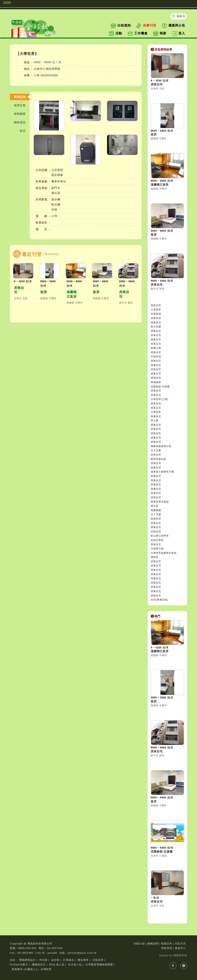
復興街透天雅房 (160, 502)
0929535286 (49, 75)
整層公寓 (156, 348)
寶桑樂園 (156, 510)
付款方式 (180, 944)
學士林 (155, 421)
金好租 (55, 960)
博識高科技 (180, 955)
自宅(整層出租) (159, 600)
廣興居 (155, 557)
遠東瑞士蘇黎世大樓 (162, 472)
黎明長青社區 (158, 459)
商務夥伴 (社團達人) (24, 969)
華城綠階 (156, 382)
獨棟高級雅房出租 (161, 446)
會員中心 (180, 948)
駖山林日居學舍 (160, 536)
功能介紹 (139, 944)
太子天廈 (156, 514)
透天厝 (155, 506)
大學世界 (156, 310)
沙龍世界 (98, 960)
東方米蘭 (156, 327)
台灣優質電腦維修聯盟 (99, 964)
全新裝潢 (156, 314)
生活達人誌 (75, 964)
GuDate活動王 (19, 964)
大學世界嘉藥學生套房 (164, 553)
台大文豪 (156, 450)
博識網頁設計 (27, 960)
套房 (44, 292)
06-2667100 (55, 948)
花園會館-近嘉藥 (160, 387)
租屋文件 (167, 944)
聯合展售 (83, 960)
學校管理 (167, 948)
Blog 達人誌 (57, 964)
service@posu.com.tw (82, 953)
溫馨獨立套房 (72, 294)
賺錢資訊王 (39, 964)
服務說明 (153, 944)
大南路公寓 (157, 549)
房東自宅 (19, 290)
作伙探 (43, 960)
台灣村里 (46, 969)
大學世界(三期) (159, 399)
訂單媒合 (69, 960)
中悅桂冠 (156, 357)
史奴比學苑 (157, 540)
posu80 (52, 953)
